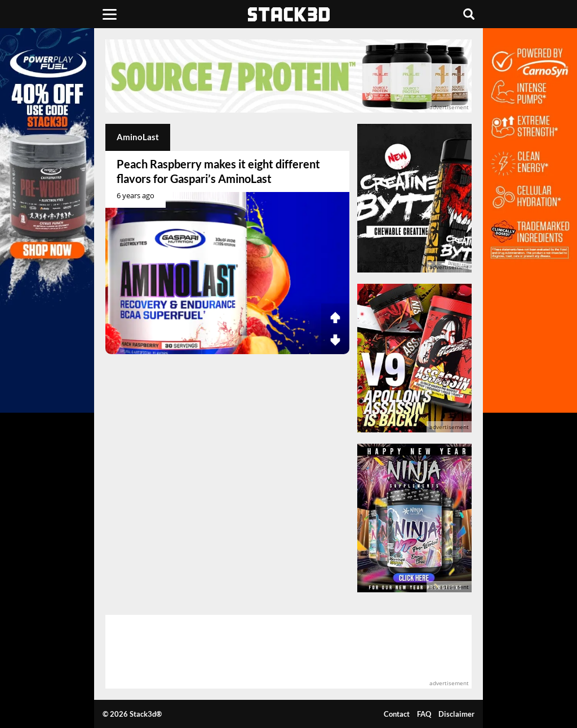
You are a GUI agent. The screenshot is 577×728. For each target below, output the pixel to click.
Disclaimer (456, 714)
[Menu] (110, 14)
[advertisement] (288, 76)
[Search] (469, 14)
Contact (397, 714)
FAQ (424, 714)
